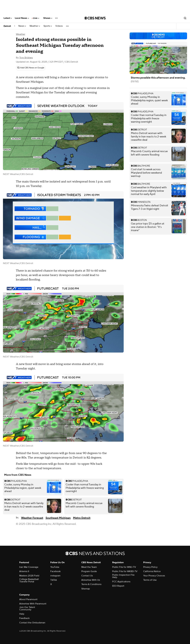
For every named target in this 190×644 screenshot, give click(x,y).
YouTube (55, 567)
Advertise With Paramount (33, 604)
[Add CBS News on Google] (31, 68)
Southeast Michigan (58, 518)
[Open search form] (185, 18)
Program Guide (89, 571)
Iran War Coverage (29, 567)
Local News (22, 18)
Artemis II (24, 571)
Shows (48, 18)
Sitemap (86, 589)
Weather (35, 26)
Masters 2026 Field (29, 576)
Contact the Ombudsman (32, 623)
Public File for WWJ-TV (124, 567)
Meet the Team (89, 567)
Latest (8, 18)
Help (22, 614)
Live (36, 18)
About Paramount (28, 599)
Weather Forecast (32, 518)
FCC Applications (121, 582)
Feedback (24, 618)
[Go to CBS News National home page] (95, 18)
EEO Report (118, 586)
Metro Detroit (82, 518)
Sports (48, 26)
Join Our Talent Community (27, 608)
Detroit (7, 26)
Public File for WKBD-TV (125, 571)
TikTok (54, 580)
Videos (59, 26)
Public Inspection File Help (123, 576)
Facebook (55, 571)
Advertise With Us (91, 580)
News (22, 26)
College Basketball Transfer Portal (29, 580)
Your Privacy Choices (154, 576)
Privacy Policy (150, 567)
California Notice (152, 571)
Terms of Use (150, 580)
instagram (55, 576)
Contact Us (87, 576)
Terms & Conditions (91, 584)
